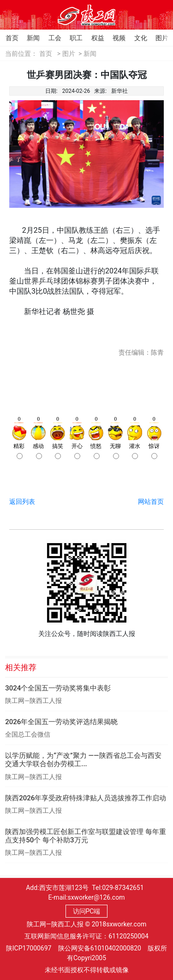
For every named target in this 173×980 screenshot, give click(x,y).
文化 (136, 38)
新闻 (29, 38)
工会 (50, 38)
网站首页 (151, 502)
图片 (157, 38)
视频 (114, 38)
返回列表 (22, 502)
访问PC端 (87, 911)
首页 (7, 38)
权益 (93, 38)
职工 (72, 38)
